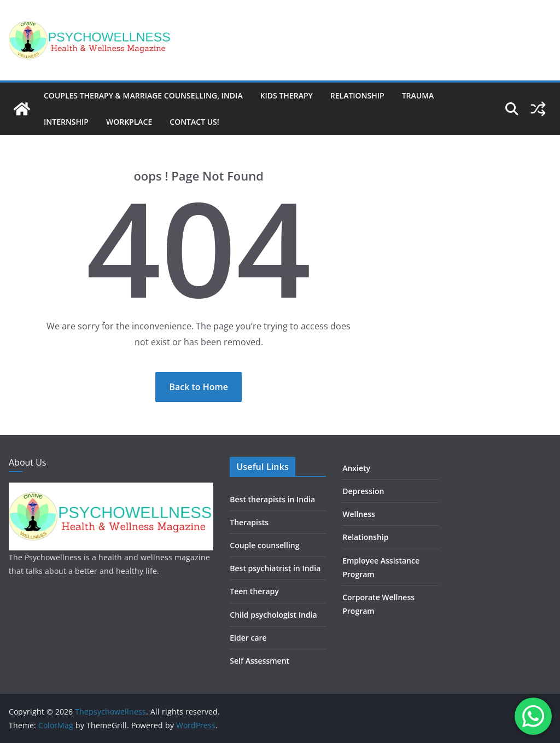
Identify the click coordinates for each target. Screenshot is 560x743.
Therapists (249, 522)
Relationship (357, 95)
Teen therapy (254, 591)
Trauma (418, 95)
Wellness (359, 514)
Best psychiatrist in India (275, 568)
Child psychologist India (273, 615)
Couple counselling (264, 545)
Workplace (129, 122)
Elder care (248, 638)
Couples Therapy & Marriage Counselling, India (143, 95)
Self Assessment (259, 661)
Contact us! (194, 122)
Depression (363, 491)
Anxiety (356, 468)
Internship (66, 122)
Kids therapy (287, 95)
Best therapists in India (272, 499)
